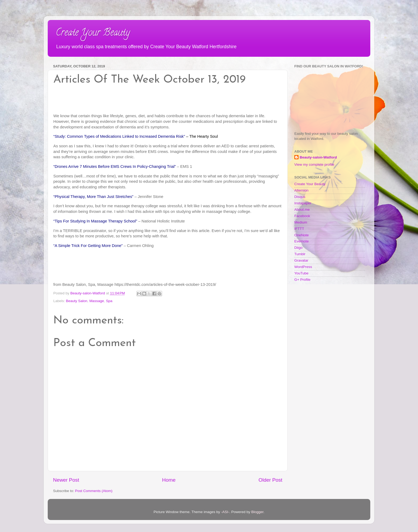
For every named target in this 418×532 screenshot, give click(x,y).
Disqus (300, 197)
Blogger (258, 512)
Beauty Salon (77, 301)
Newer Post (66, 480)
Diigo (298, 248)
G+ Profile (302, 280)
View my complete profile (314, 165)
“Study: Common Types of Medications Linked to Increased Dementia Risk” (119, 136)
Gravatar (301, 260)
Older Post (270, 480)
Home (169, 480)
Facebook (302, 216)
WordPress (303, 267)
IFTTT (299, 229)
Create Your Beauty (93, 33)
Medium (301, 222)
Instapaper (303, 203)
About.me (302, 210)
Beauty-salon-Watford (318, 157)
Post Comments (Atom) (94, 491)
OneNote (302, 235)
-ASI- (225, 512)
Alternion (301, 190)
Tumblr (300, 254)
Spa (109, 301)
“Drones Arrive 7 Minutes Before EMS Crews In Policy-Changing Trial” (115, 166)
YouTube (301, 273)
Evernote (302, 241)
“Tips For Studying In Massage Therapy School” (95, 221)
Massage (97, 301)
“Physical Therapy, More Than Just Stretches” (93, 197)
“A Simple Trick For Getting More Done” (88, 246)
